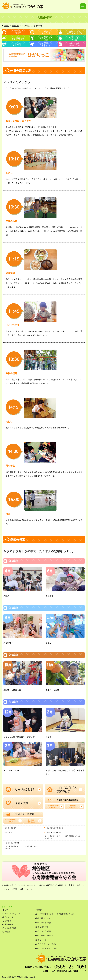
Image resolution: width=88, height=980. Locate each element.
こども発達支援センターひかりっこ (53, 837)
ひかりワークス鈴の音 (45, 935)
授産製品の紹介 (9, 924)
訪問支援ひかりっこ (44, 918)
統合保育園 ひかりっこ (73, 836)
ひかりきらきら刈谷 (44, 923)
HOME (7, 26)
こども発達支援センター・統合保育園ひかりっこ (55, 914)
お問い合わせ (8, 917)
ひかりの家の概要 (10, 928)
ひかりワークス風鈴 (44, 931)
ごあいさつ (7, 921)
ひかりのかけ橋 (42, 927)
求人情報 (6, 932)
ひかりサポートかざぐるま (46, 944)
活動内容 (15, 26)
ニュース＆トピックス (11, 914)
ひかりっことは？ (11, 828)
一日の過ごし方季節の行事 (54, 828)
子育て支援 (8, 832)
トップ (5, 910)
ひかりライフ (41, 940)
